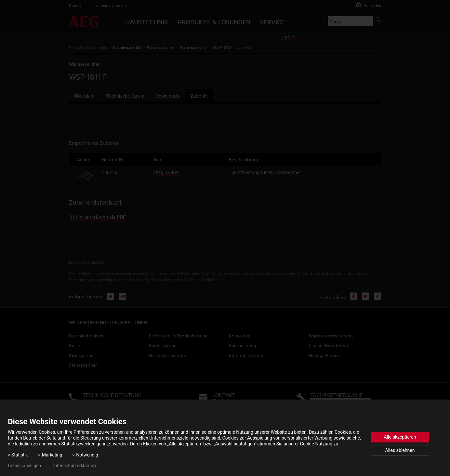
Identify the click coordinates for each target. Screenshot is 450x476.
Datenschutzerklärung (73, 466)
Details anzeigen (24, 466)
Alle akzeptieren (400, 437)
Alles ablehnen (400, 450)
